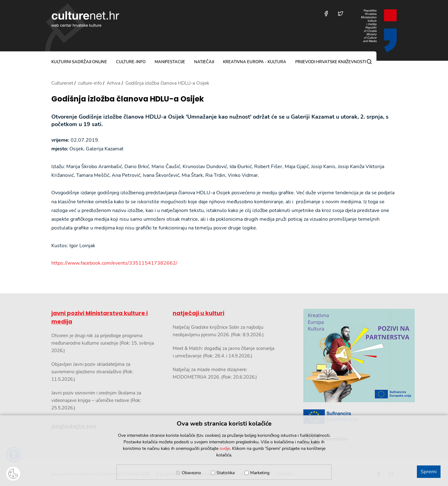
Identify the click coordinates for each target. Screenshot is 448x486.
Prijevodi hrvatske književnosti (331, 62)
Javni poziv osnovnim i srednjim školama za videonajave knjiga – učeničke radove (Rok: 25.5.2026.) (96, 400)
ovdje (225, 448)
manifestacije (170, 62)
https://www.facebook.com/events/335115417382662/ (114, 263)
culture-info (131, 62)
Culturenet (62, 83)
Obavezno (191, 473)
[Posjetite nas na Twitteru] (341, 14)
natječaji (204, 62)
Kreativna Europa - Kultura (255, 62)
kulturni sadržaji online (79, 62)
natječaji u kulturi (198, 313)
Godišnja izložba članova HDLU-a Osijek (128, 99)
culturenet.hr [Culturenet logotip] (85, 19)
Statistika (226, 473)
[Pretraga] (369, 62)
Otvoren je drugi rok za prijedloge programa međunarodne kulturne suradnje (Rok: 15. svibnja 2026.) (103, 343)
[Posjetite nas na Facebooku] (326, 14)
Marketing (260, 473)
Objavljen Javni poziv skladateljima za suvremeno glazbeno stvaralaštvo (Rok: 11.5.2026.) (92, 372)
